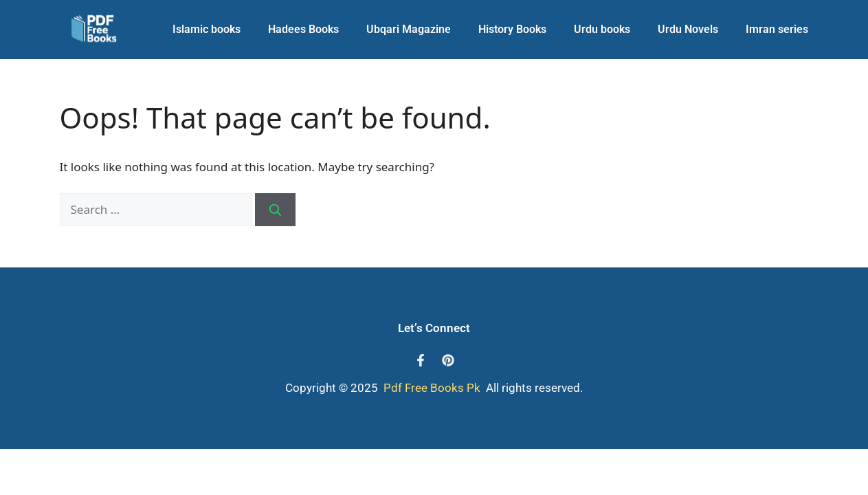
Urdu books (602, 29)
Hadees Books (303, 29)
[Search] (275, 210)
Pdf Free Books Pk (431, 388)
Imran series (777, 29)
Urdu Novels (688, 29)
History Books (512, 29)
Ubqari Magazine (409, 29)
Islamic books (207, 29)
